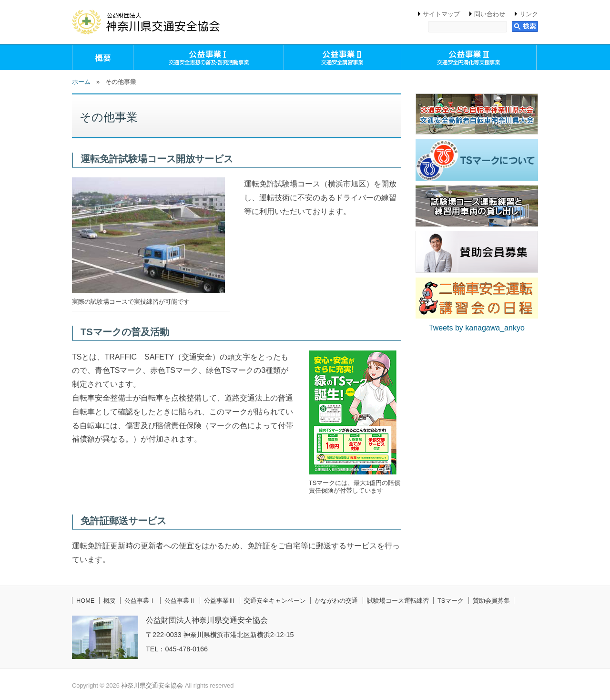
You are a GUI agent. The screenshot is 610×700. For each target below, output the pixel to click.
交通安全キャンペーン (275, 601)
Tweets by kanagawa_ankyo (477, 328)
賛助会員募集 (491, 601)
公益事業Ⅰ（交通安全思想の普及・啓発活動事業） (208, 58)
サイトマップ (441, 14)
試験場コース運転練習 (398, 601)
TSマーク (451, 601)
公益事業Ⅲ (219, 601)
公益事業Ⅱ (180, 601)
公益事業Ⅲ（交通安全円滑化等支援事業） (469, 58)
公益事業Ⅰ (140, 601)
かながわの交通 (336, 601)
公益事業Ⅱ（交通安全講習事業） (342, 58)
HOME (85, 601)
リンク (529, 14)
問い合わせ (490, 14)
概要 (103, 58)
